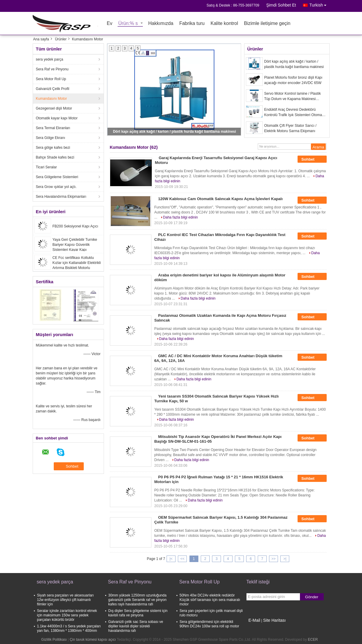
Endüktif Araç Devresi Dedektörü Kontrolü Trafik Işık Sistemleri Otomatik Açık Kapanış (295, 113)
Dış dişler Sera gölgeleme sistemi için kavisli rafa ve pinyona (138, 613)
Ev (110, 24)
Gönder (312, 597)
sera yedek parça (50, 59)
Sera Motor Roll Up (51, 79)
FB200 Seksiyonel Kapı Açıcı (75, 226)
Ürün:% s (128, 24)
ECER (313, 640)
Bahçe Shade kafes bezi (55, 157)
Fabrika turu (192, 24)
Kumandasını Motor (52, 99)
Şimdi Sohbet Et (281, 5)
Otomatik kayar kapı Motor (57, 118)
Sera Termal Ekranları (53, 128)
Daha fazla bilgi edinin (180, 217)
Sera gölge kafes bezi (53, 148)
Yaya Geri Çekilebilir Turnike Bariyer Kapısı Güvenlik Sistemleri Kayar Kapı (75, 245)
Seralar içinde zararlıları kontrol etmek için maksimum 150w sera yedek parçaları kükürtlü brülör (67, 615)
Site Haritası (274, 620)
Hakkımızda (161, 24)
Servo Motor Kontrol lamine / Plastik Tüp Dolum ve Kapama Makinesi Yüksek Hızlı (293, 96)
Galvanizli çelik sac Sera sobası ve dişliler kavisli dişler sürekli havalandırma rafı (136, 626)
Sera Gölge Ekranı (51, 138)
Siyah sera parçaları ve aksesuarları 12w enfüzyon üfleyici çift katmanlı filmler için (65, 600)
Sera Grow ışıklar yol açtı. (56, 187)
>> (274, 559)
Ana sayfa (41, 39)
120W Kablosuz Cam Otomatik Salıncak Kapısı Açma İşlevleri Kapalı (220, 199)
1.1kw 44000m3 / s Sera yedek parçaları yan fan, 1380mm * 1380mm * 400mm (69, 628)
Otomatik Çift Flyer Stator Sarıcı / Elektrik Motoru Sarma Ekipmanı (290, 128)
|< (171, 559)
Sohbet (312, 159)
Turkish (319, 4)
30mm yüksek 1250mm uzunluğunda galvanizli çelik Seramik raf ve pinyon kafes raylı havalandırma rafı (137, 600)
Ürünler (61, 39)
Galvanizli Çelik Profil (53, 89)
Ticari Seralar (46, 167)
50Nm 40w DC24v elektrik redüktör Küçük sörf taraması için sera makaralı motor (210, 600)
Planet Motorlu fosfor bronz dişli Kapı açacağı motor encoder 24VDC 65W (293, 80)
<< (182, 559)
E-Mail (254, 620)
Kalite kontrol (224, 24)
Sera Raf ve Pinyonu (52, 69)
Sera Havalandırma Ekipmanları (61, 197)
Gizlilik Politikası (54, 640)
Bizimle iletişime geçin (267, 24)
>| (285, 559)
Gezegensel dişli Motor (54, 108)
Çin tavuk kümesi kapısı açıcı (93, 640)
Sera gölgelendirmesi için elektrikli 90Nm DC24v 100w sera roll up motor (210, 624)
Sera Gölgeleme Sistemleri (57, 177)
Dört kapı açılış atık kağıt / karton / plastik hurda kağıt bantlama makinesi (174, 132)
